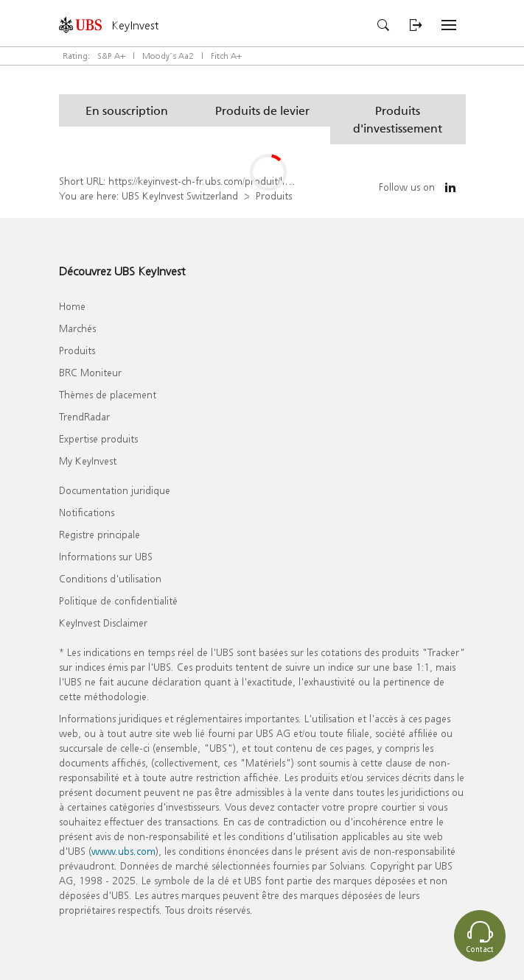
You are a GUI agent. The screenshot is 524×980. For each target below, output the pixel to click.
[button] (127, 110)
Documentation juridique (115, 490)
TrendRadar (84, 416)
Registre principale (99, 534)
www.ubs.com (123, 851)
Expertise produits (98, 438)
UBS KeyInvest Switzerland (180, 195)
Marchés (77, 328)
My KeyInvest (88, 461)
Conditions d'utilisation (110, 578)
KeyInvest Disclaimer (103, 623)
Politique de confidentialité (118, 600)
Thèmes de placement (108, 394)
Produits (274, 195)
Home (72, 306)
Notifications (87, 512)
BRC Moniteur (90, 372)
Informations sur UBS (106, 556)
